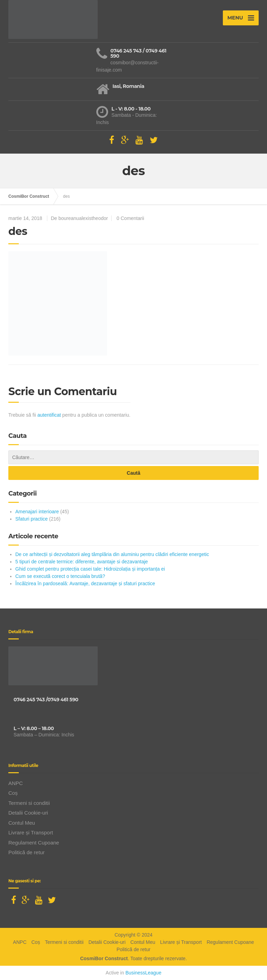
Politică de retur (26, 852)
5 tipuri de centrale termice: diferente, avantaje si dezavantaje (82, 562)
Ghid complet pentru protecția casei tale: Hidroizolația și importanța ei (90, 569)
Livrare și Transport (31, 832)
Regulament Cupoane (34, 843)
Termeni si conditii (29, 803)
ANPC (16, 783)
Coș (13, 793)
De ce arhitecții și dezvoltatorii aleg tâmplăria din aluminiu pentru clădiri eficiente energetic (112, 554)
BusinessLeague (144, 973)
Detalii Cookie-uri (28, 813)
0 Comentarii (130, 218)
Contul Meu (22, 823)
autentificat (49, 415)
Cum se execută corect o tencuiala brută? (60, 576)
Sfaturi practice (31, 519)
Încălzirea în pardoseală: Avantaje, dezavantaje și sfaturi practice (85, 583)
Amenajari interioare (37, 512)
